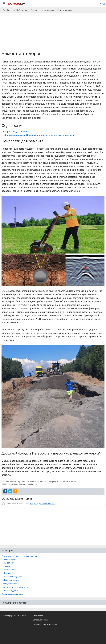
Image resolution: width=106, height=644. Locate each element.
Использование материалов (45, 624)
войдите (33, 504)
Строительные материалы (14, 594)
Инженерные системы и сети (15, 587)
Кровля (7, 566)
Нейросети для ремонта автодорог (64, 481)
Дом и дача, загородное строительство (19, 556)
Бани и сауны (10, 559)
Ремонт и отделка (10, 591)
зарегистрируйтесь (48, 504)
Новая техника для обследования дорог (19, 484)
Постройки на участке (13, 577)
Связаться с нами (41, 620)
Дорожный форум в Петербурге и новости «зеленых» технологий (40, 135)
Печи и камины (10, 570)
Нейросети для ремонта (16, 132)
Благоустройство (9, 584)
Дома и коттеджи (11, 580)
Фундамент (8, 563)
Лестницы (8, 573)
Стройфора (38, 616)
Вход (102, 4)
